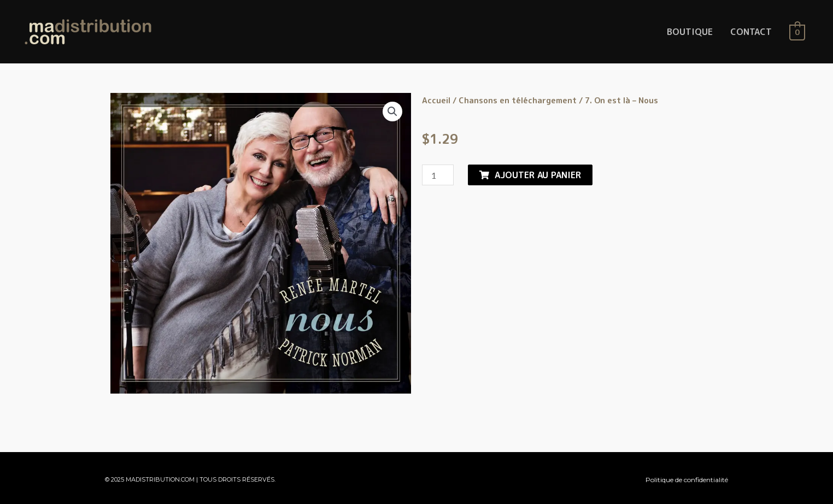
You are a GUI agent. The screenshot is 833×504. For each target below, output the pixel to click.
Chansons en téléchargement (518, 100)
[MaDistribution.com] (88, 31)
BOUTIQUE (690, 32)
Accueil (436, 100)
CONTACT (751, 32)
